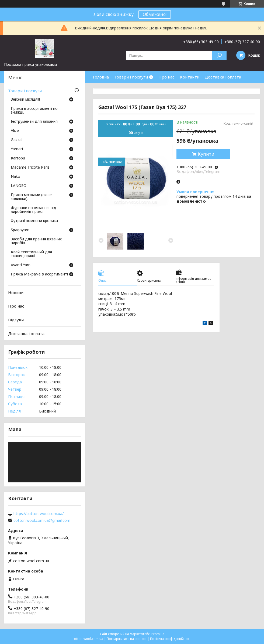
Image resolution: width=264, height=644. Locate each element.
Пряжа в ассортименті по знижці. (34, 111)
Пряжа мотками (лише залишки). (31, 197)
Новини (16, 292)
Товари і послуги (131, 77)
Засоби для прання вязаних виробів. (36, 241)
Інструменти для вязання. (35, 122)
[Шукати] (219, 55)
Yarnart (17, 149)
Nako (15, 177)
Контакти (190, 77)
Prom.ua (158, 634)
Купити (206, 154)
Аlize (15, 131)
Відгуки (16, 320)
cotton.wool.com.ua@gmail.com (42, 520)
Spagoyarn (20, 230)
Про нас (166, 77)
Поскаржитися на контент (127, 639)
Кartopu (18, 158)
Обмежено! (155, 14)
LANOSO (19, 186)
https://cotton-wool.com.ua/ (39, 514)
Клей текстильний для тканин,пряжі (31, 254)
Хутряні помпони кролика (34, 221)
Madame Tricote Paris (30, 168)
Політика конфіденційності (171, 639)
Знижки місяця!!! (25, 100)
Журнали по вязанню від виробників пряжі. (34, 210)
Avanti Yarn (21, 265)
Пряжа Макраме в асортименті (39, 274)
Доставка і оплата (223, 77)
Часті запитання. (109, 89)
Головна (101, 77)
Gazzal (17, 140)
